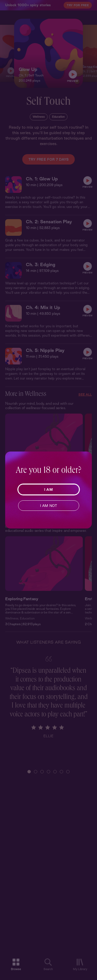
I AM (48, 489)
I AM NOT (48, 506)
